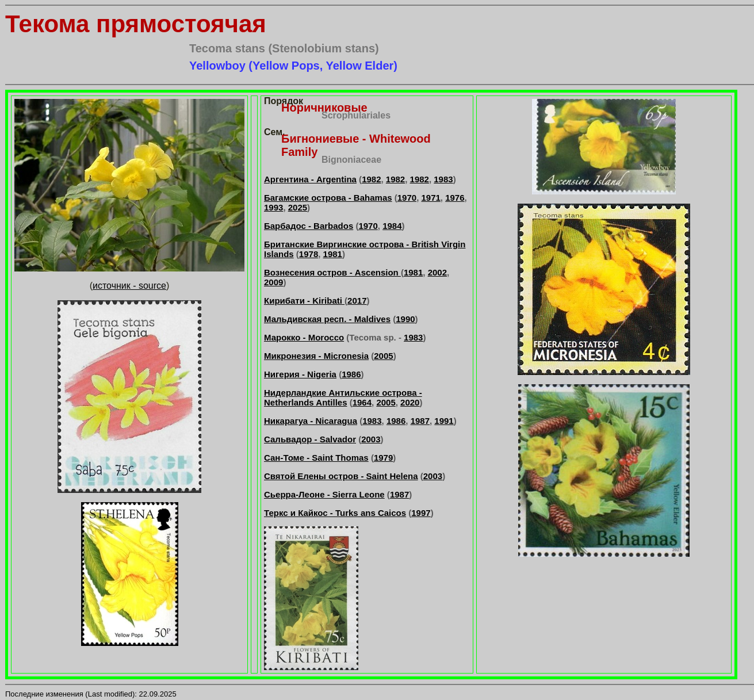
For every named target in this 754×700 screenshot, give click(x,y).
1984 (392, 226)
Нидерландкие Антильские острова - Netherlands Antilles (343, 397)
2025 (298, 207)
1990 (405, 319)
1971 (430, 198)
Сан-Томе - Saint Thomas (316, 458)
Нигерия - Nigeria (300, 374)
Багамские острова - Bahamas (328, 198)
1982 (371, 179)
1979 (383, 458)
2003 (371, 439)
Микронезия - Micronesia (316, 356)
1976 (455, 198)
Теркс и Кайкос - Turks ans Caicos (335, 513)
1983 (443, 179)
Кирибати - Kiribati (304, 301)
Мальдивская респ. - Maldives (327, 319)
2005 (383, 356)
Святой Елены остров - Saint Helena (341, 476)
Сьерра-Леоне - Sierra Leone (324, 494)
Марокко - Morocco (304, 337)
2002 (437, 272)
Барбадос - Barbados (309, 226)
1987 (420, 421)
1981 (333, 254)
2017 (357, 301)
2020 (410, 402)
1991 (444, 421)
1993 (273, 207)
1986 (351, 374)
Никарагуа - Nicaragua (311, 421)
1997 (421, 513)
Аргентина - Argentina (310, 179)
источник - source (129, 286)
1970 (407, 198)
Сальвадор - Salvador (310, 439)
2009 (273, 282)
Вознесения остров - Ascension (332, 272)
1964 (362, 402)
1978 (309, 254)
